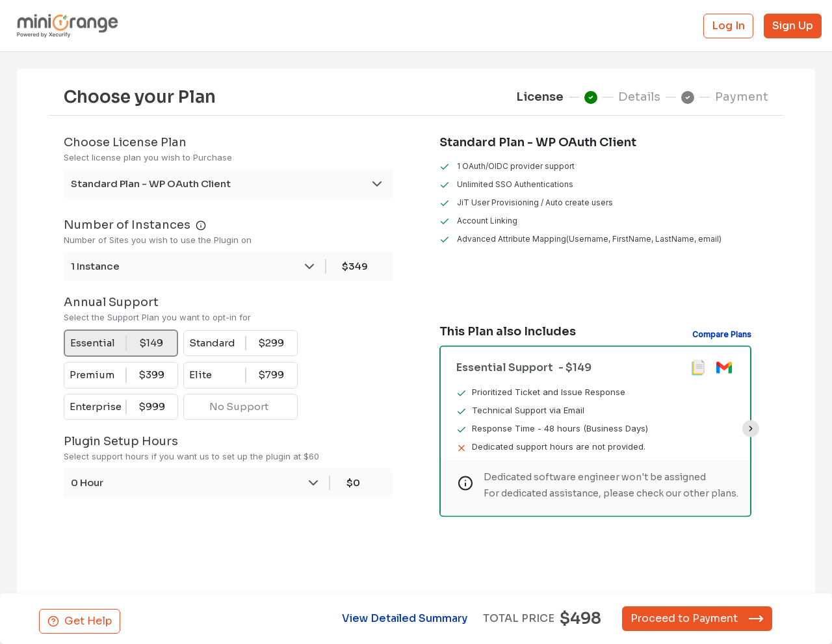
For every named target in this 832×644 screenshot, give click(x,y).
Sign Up (793, 26)
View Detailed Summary (402, 618)
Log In (728, 26)
